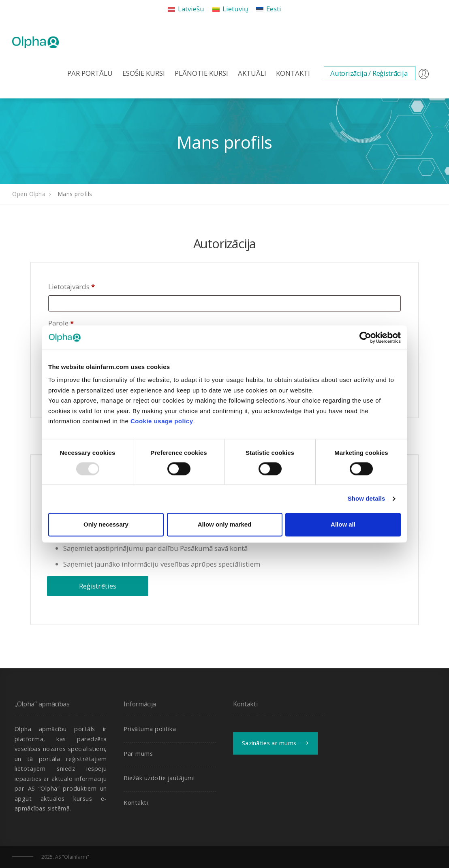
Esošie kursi (144, 73)
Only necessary (106, 524)
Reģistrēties (98, 586)
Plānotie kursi (201, 73)
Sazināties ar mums (269, 743)
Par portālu (90, 73)
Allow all (343, 524)
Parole (61, 323)
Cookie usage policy (162, 421)
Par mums (138, 754)
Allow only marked (225, 524)
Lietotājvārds (72, 287)
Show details (367, 499)
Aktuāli (252, 73)
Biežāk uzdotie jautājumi (159, 778)
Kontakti (293, 73)
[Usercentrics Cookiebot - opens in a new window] (365, 337)
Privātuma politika (150, 729)
